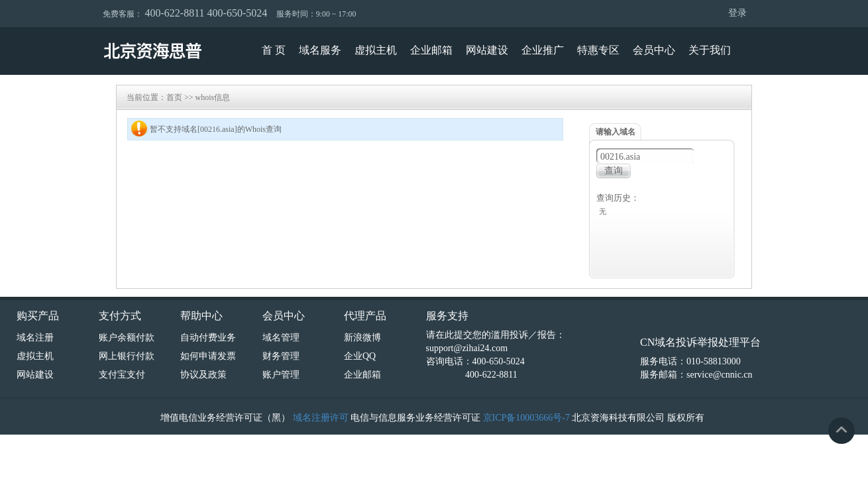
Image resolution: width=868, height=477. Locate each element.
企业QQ (360, 356)
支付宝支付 (122, 375)
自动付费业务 (208, 338)
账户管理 (281, 375)
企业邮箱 (431, 50)
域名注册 (35, 338)
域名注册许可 (321, 418)
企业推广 (543, 50)
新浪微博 (362, 338)
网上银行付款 (127, 356)
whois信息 (213, 97)
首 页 (274, 50)
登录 (737, 13)
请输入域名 (616, 132)
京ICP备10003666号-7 (526, 418)
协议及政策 (203, 375)
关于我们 (710, 50)
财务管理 (281, 356)
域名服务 (320, 50)
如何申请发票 (208, 356)
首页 (174, 97)
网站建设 (487, 50)
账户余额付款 (127, 338)
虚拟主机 (376, 50)
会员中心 (654, 50)
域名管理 (281, 338)
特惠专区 (598, 50)
